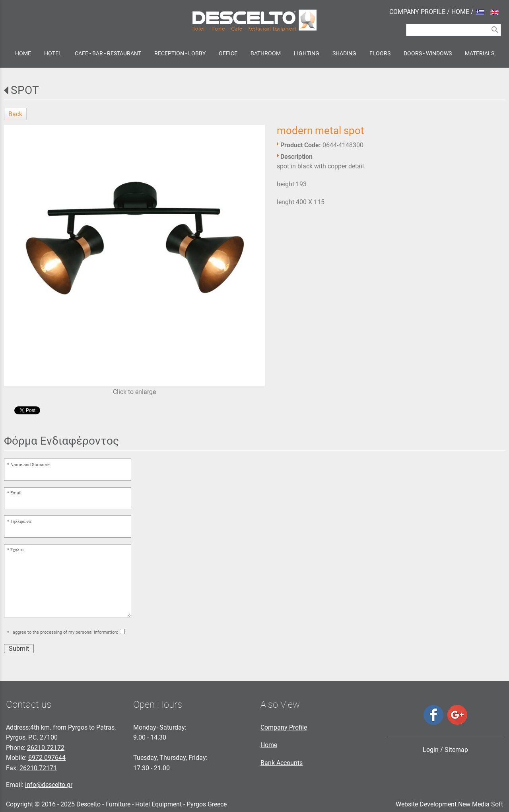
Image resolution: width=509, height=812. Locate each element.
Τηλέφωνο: (21, 522)
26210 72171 (38, 768)
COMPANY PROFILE (417, 12)
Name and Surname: (31, 465)
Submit (19, 649)
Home (269, 745)
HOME (460, 12)
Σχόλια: (17, 550)
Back (15, 114)
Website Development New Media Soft (449, 804)
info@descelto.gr (49, 785)
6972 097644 (47, 758)
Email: (17, 493)
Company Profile (284, 727)
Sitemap (456, 750)
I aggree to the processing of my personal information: (64, 633)
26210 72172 (46, 748)
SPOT (25, 90)
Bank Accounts (282, 763)
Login (431, 750)
